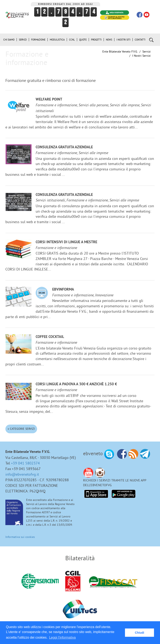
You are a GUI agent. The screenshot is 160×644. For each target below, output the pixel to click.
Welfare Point (49, 100)
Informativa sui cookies (20, 537)
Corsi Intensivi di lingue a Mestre (66, 242)
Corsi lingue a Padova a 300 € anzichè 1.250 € (76, 384)
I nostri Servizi (141, 56)
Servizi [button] (23, 40)
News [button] (109, 40)
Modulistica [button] (57, 40)
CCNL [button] (72, 40)
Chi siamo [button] (9, 40)
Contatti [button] (140, 40)
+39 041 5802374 (25, 463)
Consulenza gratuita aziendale (64, 147)
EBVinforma (63, 290)
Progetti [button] (96, 40)
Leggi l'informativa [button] (62, 637)
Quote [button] (83, 40)
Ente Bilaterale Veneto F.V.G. (120, 51)
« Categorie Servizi (21, 429)
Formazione (38, 40)
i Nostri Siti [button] (123, 40)
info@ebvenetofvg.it (22, 474)
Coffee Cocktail (50, 337)
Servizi (147, 51)
